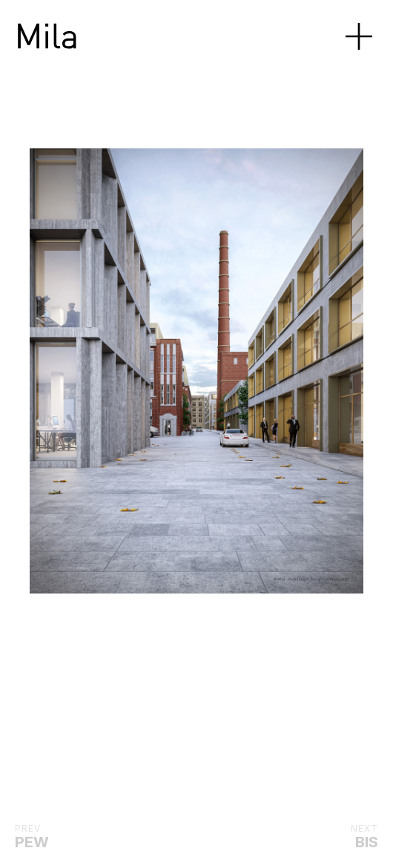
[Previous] (56, 371)
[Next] (223, 371)
